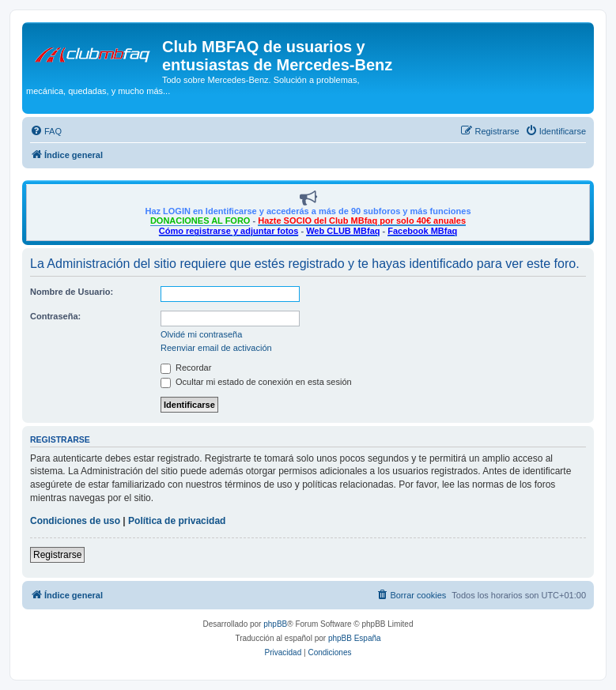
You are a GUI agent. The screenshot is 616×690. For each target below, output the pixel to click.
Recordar (186, 368)
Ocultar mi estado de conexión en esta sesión (256, 382)
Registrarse (57, 555)
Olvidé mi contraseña (201, 334)
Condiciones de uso (75, 521)
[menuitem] (46, 131)
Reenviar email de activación (216, 348)
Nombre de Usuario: (72, 292)
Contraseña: (55, 316)
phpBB (275, 624)
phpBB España (355, 638)
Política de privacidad (177, 521)
